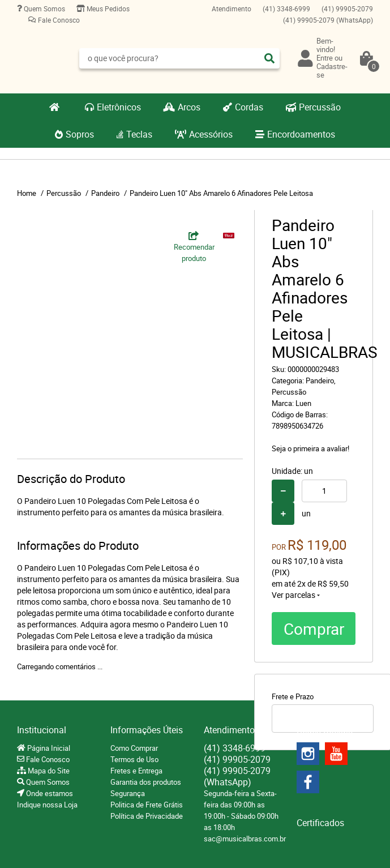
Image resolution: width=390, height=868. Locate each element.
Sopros (80, 134)
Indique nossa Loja (47, 805)
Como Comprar (134, 748)
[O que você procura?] (269, 58)
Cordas (249, 107)
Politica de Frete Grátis (147, 805)
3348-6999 (286, 8)
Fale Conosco (58, 20)
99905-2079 (347, 8)
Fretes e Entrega (136, 771)
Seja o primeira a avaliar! (310, 448)
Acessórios (211, 134)
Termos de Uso (134, 759)
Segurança (128, 793)
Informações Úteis (147, 730)
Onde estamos (49, 793)
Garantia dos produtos (146, 782)
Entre (325, 58)
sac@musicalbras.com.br (245, 839)
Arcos (189, 107)
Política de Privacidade (147, 816)
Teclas (139, 134)
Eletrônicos (119, 107)
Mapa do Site (48, 771)
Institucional (42, 730)
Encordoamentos (301, 134)
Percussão (320, 107)
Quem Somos (44, 8)
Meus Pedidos (107, 8)
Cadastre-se (332, 70)
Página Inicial (48, 748)
